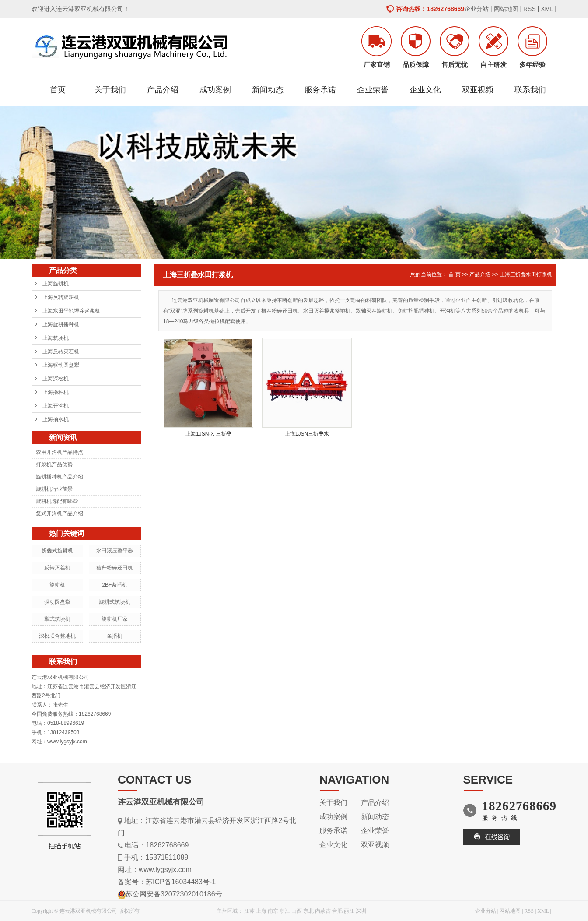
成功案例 (215, 90)
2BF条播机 (115, 585)
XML (547, 9)
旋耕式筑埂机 (115, 602)
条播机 (115, 636)
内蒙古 (323, 911)
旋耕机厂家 (115, 619)
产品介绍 (163, 90)
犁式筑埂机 (57, 619)
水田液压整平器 (115, 551)
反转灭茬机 (57, 568)
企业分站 (476, 9)
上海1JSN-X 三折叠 (208, 434)
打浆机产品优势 (54, 464)
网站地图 (506, 9)
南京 (273, 911)
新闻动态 (268, 90)
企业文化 (425, 90)
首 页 (454, 274)
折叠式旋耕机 (57, 551)
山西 (297, 911)
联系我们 (530, 90)
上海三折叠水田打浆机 (526, 274)
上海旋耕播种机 (61, 324)
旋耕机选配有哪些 (57, 501)
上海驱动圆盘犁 (61, 365)
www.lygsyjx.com (165, 870)
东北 (308, 911)
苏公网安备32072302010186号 (174, 894)
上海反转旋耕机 (61, 297)
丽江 (349, 911)
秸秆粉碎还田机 (115, 568)
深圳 (361, 911)
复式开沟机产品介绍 (59, 513)
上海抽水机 (56, 419)
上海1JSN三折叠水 (307, 434)
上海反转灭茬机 (61, 352)
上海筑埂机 (56, 338)
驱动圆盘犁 (57, 602)
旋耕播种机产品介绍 (59, 477)
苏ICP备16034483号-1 (181, 882)
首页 (58, 90)
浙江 (285, 911)
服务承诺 (320, 90)
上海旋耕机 (56, 284)
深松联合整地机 (57, 636)
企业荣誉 (373, 90)
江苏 (249, 911)
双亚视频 (478, 90)
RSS (530, 9)
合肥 (337, 911)
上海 (261, 911)
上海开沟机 (56, 406)
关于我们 (110, 90)
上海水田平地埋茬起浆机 (71, 311)
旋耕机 (57, 585)
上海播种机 (56, 392)
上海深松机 (56, 379)
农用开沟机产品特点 (59, 452)
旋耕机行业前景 (54, 489)
